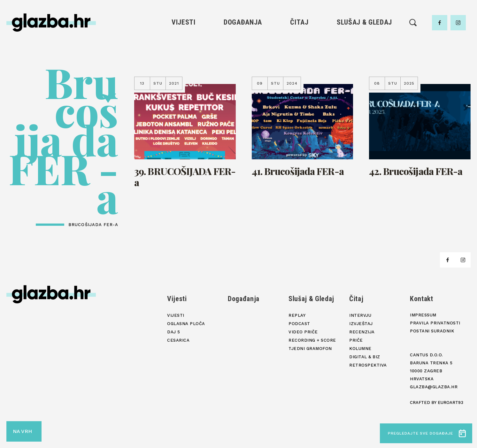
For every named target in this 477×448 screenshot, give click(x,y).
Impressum (423, 315)
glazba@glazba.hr (434, 387)
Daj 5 (174, 332)
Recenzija (362, 332)
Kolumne (360, 349)
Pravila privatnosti (435, 323)
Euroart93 (450, 402)
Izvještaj (361, 324)
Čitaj (299, 22)
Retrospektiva (368, 365)
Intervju (360, 315)
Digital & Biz (365, 357)
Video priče (303, 332)
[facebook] (440, 23)
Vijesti (184, 22)
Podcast (299, 324)
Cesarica (178, 340)
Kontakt (422, 299)
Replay (297, 315)
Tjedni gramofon (310, 349)
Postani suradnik (432, 331)
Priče (356, 340)
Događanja (243, 22)
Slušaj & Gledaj (364, 22)
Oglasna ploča (186, 324)
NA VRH (22, 431)
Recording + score (312, 340)
